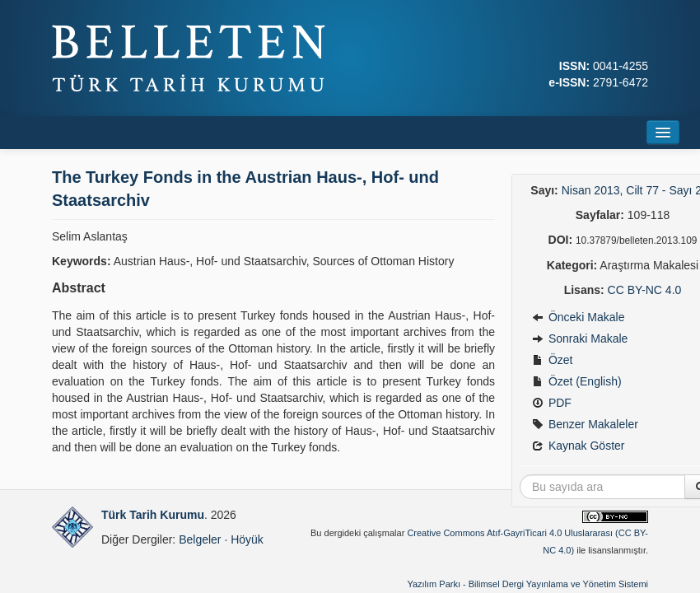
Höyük (247, 539)
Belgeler (200, 539)
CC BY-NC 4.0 (645, 290)
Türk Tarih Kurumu (153, 515)
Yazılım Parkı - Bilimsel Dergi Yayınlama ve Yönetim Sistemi (527, 584)
